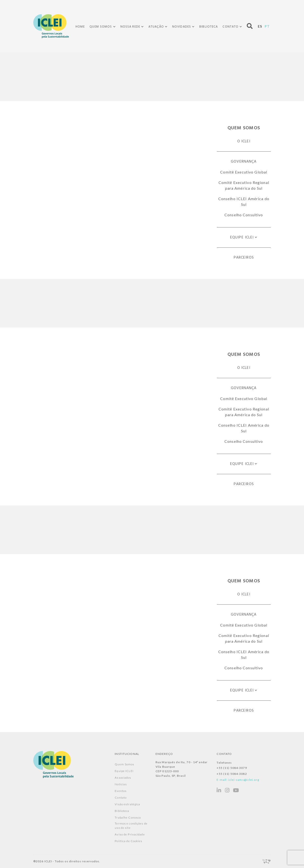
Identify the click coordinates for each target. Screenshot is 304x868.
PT (267, 26)
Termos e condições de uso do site (131, 826)
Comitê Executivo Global (244, 172)
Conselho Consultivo (244, 215)
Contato (230, 27)
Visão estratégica (127, 804)
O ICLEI (244, 141)
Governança (244, 162)
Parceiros (244, 258)
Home (80, 27)
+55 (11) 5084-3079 (232, 768)
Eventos (121, 791)
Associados (123, 778)
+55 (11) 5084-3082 (232, 774)
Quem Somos (101, 27)
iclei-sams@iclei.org (243, 780)
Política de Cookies (128, 841)
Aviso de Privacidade (130, 834)
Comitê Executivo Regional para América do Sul (244, 185)
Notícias (121, 784)
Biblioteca (209, 27)
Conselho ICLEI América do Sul (244, 201)
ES (260, 26)
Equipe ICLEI (242, 237)
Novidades (182, 27)
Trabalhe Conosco (128, 817)
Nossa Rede (130, 27)
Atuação (156, 27)
